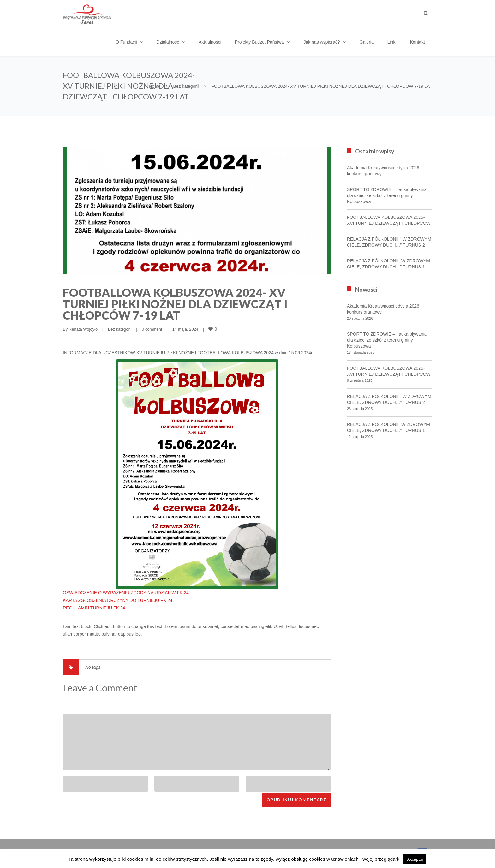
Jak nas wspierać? (322, 42)
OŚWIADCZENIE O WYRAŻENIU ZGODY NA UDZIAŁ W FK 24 (126, 593)
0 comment (152, 329)
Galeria (367, 42)
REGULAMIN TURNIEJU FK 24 (94, 608)
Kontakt (417, 42)
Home (155, 86)
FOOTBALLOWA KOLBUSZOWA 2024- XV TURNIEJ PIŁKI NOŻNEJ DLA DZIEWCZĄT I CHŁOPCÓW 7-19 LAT (175, 304)
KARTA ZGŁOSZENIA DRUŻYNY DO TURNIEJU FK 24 (118, 600)
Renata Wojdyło (83, 329)
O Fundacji (126, 42)
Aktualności (210, 42)
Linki (392, 42)
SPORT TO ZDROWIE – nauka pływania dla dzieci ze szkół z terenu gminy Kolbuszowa (387, 195)
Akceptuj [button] (415, 859)
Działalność (168, 42)
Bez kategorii (186, 86)
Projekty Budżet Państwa (259, 42)
